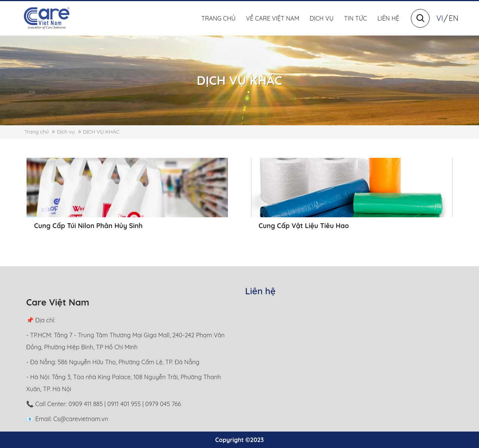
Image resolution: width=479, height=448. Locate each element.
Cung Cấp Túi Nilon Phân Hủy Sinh (88, 226)
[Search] (420, 18)
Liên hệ (388, 18)
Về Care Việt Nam (272, 18)
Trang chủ (218, 18)
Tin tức (355, 18)
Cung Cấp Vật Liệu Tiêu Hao (304, 226)
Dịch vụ (321, 18)
